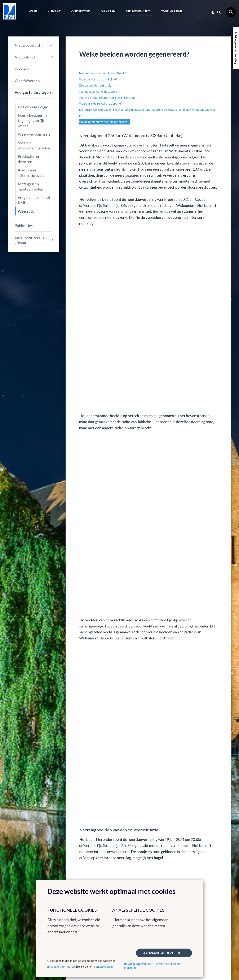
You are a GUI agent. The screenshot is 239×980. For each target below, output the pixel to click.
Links (127, 861)
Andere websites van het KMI (100, 863)
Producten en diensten (29, 159)
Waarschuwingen (20, 882)
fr (219, 12)
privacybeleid (104, 966)
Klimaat (54, 11)
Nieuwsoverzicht (29, 45)
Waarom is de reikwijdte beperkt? (101, 103)
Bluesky (204, 888)
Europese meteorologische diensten (134, 873)
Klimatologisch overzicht (57, 871)
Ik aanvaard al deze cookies (164, 953)
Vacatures (168, 872)
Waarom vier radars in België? (98, 79)
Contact (207, 861)
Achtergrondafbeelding (236, 48)
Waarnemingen (19, 877)
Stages (165, 877)
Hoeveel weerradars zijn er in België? (103, 73)
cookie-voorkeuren (63, 966)
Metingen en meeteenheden (30, 186)
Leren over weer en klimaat (31, 240)
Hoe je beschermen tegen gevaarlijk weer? (34, 121)
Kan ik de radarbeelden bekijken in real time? (108, 98)
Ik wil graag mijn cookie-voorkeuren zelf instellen (153, 966)
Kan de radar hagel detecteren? (100, 91)
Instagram (206, 878)
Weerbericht (17, 872)
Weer (33, 11)
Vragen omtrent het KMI (34, 200)
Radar (89, 877)
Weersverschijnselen (35, 134)
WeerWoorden (27, 81)
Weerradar (27, 211)
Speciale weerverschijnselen (34, 145)
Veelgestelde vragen (33, 92)
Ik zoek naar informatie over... (32, 173)
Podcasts (22, 69)
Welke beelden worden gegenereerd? (104, 122)
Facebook (206, 873)
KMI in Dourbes (96, 872)
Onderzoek (81, 11)
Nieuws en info (138, 11)
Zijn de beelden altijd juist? (96, 85)
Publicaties (24, 226)
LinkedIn (205, 883)
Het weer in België (33, 107)
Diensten (108, 11)
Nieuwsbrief (25, 57)
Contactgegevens (211, 868)
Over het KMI (171, 11)
